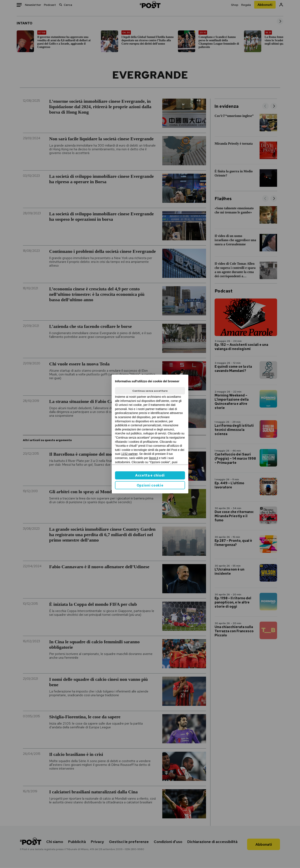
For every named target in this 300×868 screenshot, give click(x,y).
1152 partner (129, 454)
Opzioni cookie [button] (150, 485)
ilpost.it (154, 458)
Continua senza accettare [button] (150, 391)
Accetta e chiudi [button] (150, 475)
